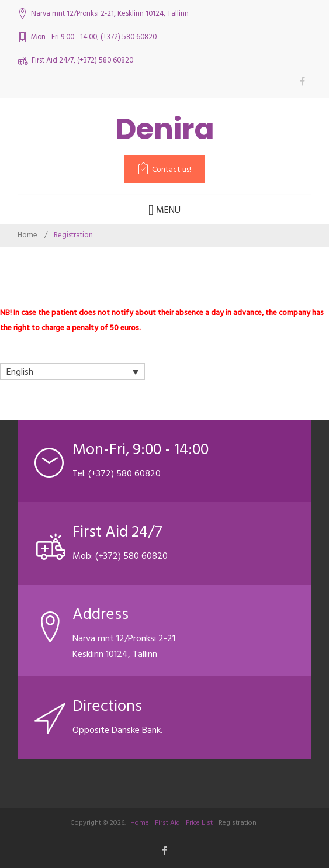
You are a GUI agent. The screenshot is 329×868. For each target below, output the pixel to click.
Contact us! (172, 170)
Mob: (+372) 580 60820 (120, 556)
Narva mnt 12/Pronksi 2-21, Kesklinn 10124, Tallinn (110, 14)
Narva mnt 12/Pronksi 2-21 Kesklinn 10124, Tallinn (124, 646)
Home (27, 235)
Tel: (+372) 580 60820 (117, 473)
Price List (199, 823)
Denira (165, 129)
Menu (164, 210)
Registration (238, 823)
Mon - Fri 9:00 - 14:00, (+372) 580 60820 (94, 37)
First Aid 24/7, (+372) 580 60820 (82, 60)
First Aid (167, 823)
